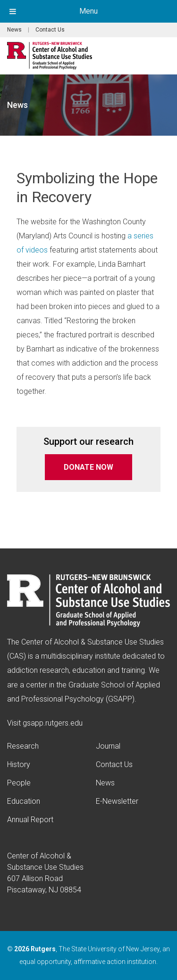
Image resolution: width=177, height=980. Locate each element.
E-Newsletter (117, 801)
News (14, 30)
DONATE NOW (88, 467)
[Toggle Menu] (13, 11)
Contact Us (50, 30)
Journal (108, 746)
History (19, 764)
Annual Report (30, 820)
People (19, 783)
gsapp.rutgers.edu (53, 723)
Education (24, 801)
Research (23, 746)
